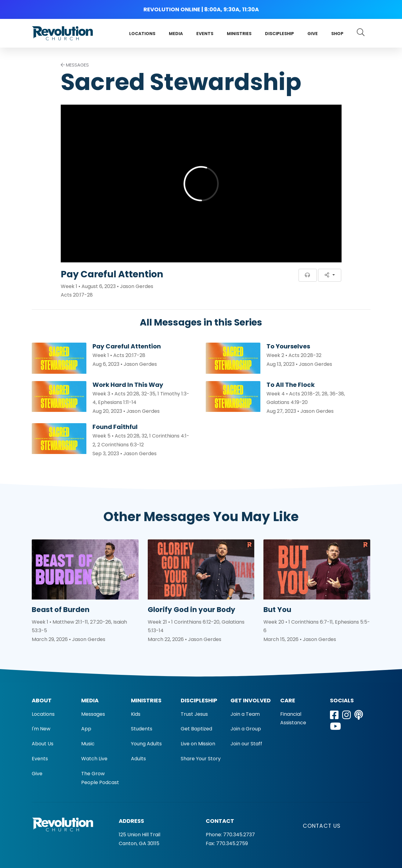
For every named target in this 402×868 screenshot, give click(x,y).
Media (176, 34)
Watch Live (94, 759)
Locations (142, 34)
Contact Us (322, 826)
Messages (93, 714)
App (86, 729)
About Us (43, 744)
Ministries (239, 34)
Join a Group (246, 729)
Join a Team (245, 714)
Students (142, 729)
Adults (138, 759)
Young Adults (146, 744)
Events (205, 34)
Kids (136, 714)
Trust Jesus (194, 714)
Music (88, 744)
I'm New (41, 729)
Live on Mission (198, 744)
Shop (337, 34)
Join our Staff (246, 744)
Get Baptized (196, 729)
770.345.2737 (239, 835)
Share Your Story (201, 759)
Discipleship (279, 34)
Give (313, 34)
